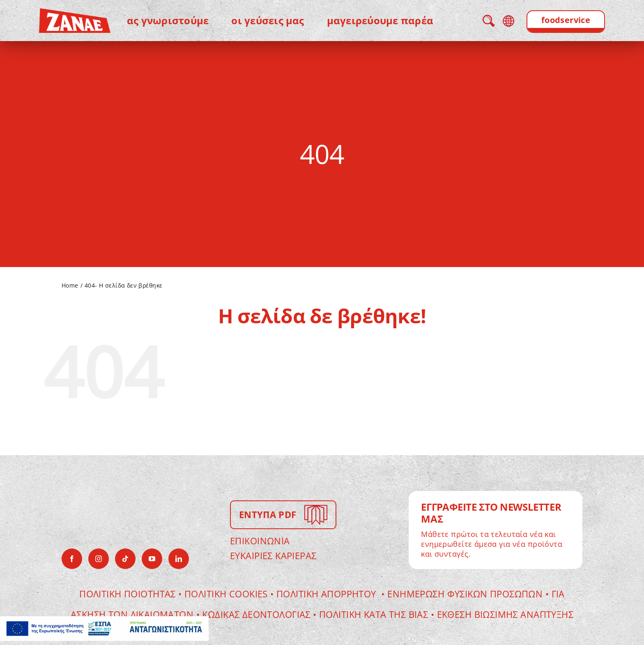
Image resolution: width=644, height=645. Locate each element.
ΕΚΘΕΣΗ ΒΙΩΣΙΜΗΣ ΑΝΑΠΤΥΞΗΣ (505, 614)
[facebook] (72, 559)
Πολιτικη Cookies (226, 594)
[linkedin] (179, 559)
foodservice (566, 20)
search (489, 21)
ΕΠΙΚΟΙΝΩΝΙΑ (260, 541)
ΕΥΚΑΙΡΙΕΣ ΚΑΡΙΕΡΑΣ (273, 555)
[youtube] (152, 559)
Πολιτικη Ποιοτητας (128, 594)
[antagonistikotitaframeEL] (104, 622)
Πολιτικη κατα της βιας (374, 614)
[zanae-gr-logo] (75, 14)
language (508, 21)
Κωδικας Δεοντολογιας (258, 614)
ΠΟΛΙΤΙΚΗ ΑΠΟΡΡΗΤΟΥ (328, 594)
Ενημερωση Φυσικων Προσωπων (465, 594)
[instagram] (99, 559)
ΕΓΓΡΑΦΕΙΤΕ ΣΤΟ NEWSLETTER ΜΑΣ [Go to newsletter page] (491, 513)
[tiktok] (125, 559)
